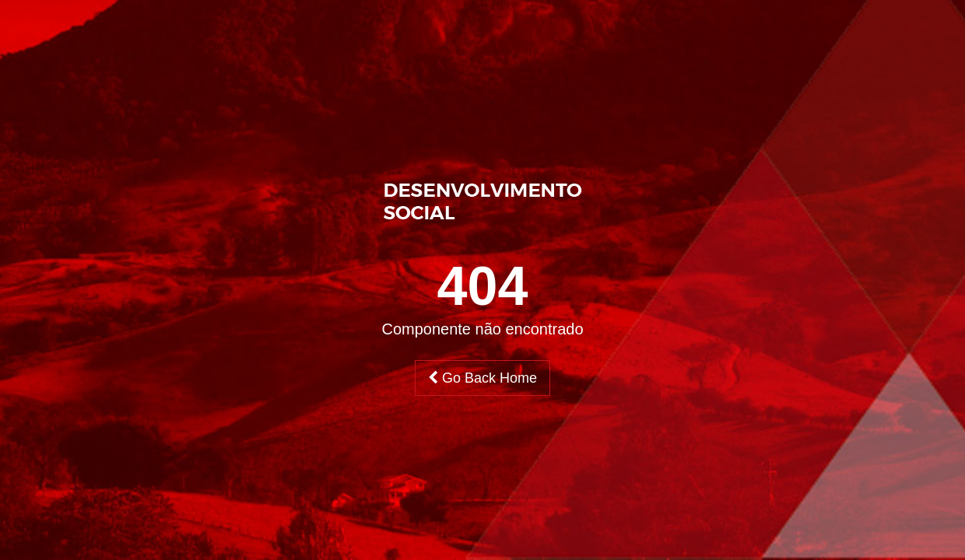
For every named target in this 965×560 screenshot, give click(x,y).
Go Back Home (482, 378)
